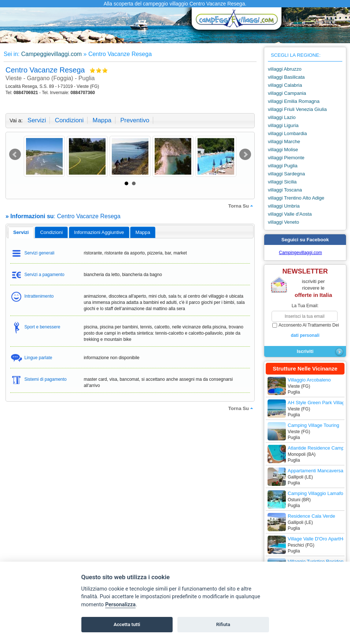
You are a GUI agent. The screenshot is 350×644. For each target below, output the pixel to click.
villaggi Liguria (283, 125)
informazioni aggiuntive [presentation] (99, 232)
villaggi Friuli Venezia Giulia (297, 109)
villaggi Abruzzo (285, 69)
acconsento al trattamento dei (305, 331)
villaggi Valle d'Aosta (290, 214)
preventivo (135, 120)
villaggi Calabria (285, 85)
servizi (37, 120)
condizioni (69, 120)
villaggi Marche (284, 142)
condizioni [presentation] (52, 232)
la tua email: (305, 306)
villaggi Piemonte (286, 158)
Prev (15, 155)
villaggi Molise (283, 150)
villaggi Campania (287, 93)
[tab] (21, 232)
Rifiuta (223, 624)
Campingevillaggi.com (300, 253)
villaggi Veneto (283, 222)
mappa (102, 120)
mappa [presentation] (143, 232)
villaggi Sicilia (282, 182)
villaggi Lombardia (287, 133)
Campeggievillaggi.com (51, 54)
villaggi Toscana (285, 190)
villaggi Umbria (284, 206)
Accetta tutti (127, 624)
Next (245, 155)
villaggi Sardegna (286, 174)
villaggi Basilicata (286, 77)
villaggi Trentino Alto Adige (296, 198)
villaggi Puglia (283, 166)
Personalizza (120, 605)
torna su (242, 206)
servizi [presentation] (21, 232)
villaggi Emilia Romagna (294, 101)
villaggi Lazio (282, 117)
